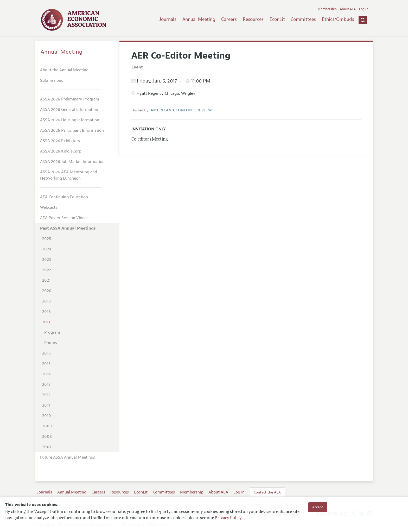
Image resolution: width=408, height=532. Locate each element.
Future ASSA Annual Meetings (68, 457)
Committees (303, 19)
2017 (46, 322)
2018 (46, 312)
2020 (47, 291)
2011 (46, 405)
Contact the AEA (267, 492)
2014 (46, 374)
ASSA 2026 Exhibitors (60, 141)
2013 (46, 384)
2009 (47, 426)
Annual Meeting (199, 19)
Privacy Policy (228, 518)
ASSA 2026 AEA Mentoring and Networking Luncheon (69, 175)
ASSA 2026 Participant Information (72, 130)
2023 (47, 259)
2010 (47, 416)
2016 (46, 353)
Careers (229, 19)
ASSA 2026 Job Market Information (72, 162)
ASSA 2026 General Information (69, 110)
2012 (46, 395)
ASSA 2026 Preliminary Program (70, 99)
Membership (327, 9)
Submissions (52, 80)
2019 (46, 301)
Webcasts (49, 207)
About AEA (348, 9)
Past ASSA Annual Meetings (68, 228)
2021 (46, 280)
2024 (47, 249)
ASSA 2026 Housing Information (70, 120)
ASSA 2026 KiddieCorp (61, 151)
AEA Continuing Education (64, 197)
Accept (318, 507)
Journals (168, 19)
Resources (253, 19)
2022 (47, 270)
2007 (47, 447)
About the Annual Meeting (64, 70)
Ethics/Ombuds (338, 19)
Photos (51, 343)
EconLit (277, 19)
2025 (47, 239)
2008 (47, 436)
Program (52, 332)
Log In (364, 9)
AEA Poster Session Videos (64, 218)
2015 (46, 364)
